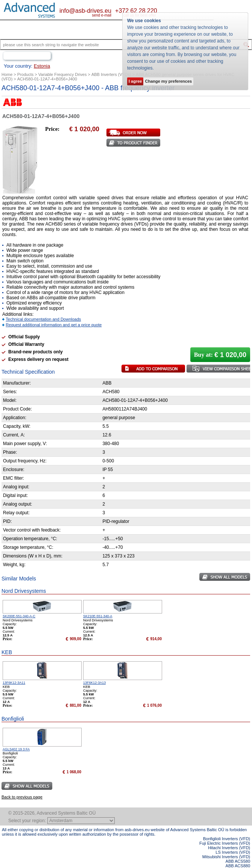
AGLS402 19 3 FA (16, 749)
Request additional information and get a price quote (54, 325)
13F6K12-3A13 (94, 683)
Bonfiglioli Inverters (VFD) (227, 839)
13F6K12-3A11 (14, 683)
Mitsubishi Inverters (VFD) (226, 857)
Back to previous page (22, 797)
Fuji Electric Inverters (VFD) (225, 843)
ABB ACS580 (238, 861)
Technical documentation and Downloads (43, 319)
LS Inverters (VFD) (233, 852)
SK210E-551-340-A (98, 616)
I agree (135, 81)
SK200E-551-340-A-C (19, 616)
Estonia (42, 66)
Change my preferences (168, 81)
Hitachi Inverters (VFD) (229, 848)
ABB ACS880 (238, 866)
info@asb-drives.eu (85, 11)
